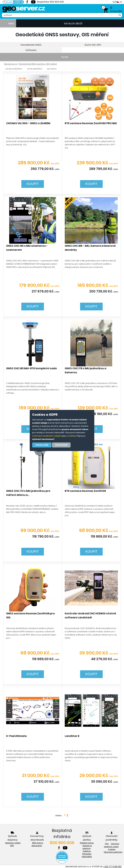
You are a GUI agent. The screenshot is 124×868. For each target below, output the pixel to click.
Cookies (72, 436)
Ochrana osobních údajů (46, 436)
